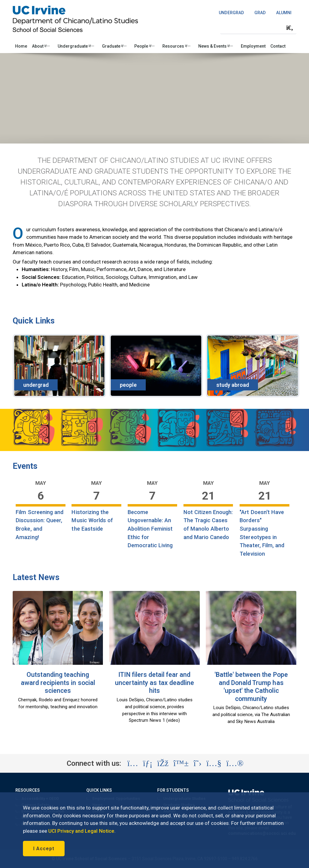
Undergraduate (76, 46)
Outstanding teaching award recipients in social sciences (58, 683)
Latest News (36, 577)
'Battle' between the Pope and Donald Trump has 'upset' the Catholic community (251, 687)
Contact (278, 46)
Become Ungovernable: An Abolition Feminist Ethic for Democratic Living (150, 529)
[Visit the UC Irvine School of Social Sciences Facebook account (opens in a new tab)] (163, 763)
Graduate (114, 46)
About (41, 46)
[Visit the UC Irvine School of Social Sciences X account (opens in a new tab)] (198, 763)
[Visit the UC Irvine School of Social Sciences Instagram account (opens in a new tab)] (133, 763)
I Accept (44, 849)
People (144, 46)
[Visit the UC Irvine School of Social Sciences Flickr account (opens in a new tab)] (235, 763)
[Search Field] (258, 28)
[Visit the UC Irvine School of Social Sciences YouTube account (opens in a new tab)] (214, 763)
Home (21, 46)
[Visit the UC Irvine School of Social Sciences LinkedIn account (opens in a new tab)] (148, 763)
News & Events (216, 46)
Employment (253, 46)
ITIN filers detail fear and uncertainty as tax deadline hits (154, 683)
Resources (176, 46)
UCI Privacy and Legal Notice (81, 831)
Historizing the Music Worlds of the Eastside (92, 520)
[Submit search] (290, 28)
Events (25, 466)
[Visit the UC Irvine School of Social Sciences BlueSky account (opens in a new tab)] (181, 763)
